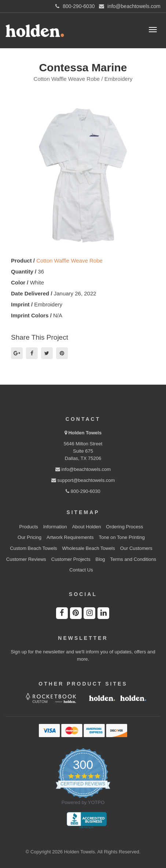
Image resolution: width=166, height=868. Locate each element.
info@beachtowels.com (83, 469)
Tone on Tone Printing (122, 537)
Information (55, 527)
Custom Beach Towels (33, 548)
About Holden (87, 527)
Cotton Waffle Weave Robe (69, 261)
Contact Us (81, 570)
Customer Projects (71, 559)
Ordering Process (124, 527)
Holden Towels (85, 433)
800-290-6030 (83, 491)
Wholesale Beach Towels (88, 548)
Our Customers (136, 548)
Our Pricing (29, 537)
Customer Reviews (26, 559)
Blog (100, 559)
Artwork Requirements (70, 537)
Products (29, 527)
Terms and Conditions (133, 559)
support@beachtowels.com (83, 480)
